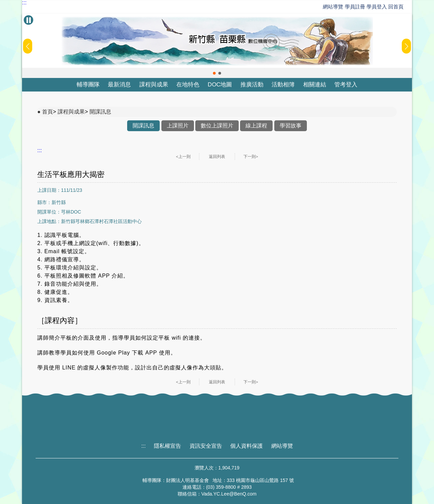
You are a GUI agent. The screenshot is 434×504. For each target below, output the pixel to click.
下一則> (251, 157)
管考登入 (346, 85)
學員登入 (377, 7)
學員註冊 (355, 7)
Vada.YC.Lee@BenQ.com (229, 494)
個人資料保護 (246, 446)
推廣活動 (252, 85)
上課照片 (178, 126)
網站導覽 (333, 7)
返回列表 (217, 157)
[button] (214, 73)
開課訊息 (100, 112)
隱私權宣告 (167, 446)
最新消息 (119, 85)
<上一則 (183, 157)
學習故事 (291, 126)
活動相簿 (283, 85)
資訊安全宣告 (206, 446)
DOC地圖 (220, 85)
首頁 (47, 112)
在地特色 (188, 85)
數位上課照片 (217, 126)
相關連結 (315, 85)
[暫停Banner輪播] (28, 20)
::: (24, 3)
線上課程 (256, 126)
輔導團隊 (88, 85)
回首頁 (396, 7)
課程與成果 (154, 85)
